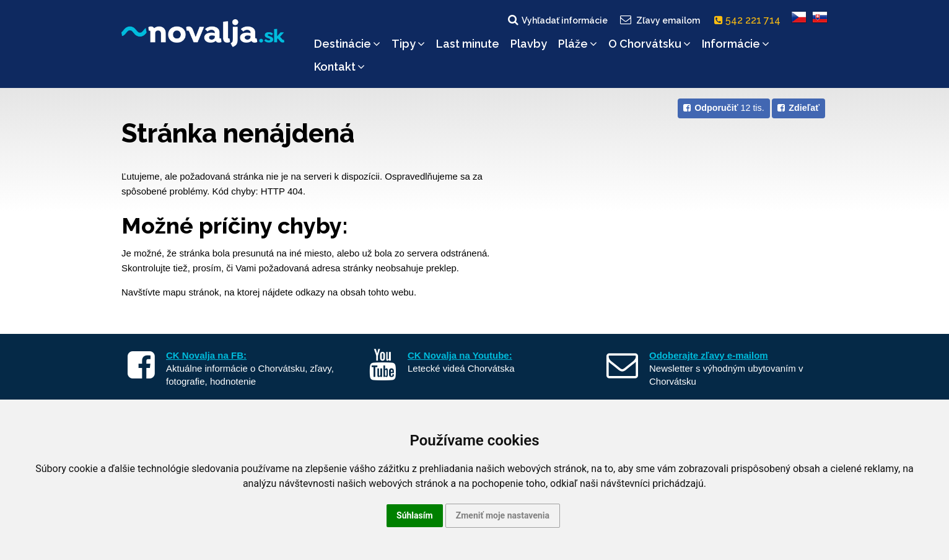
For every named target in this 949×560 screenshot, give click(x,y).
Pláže (578, 44)
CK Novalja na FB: (206, 355)
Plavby (529, 44)
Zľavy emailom (659, 20)
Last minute (468, 44)
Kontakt (339, 67)
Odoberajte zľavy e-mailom (709, 355)
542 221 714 (750, 20)
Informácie (736, 44)
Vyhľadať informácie (557, 20)
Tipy (408, 44)
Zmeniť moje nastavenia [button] (503, 515)
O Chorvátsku (649, 44)
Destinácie (347, 44)
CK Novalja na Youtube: (460, 355)
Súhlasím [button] (415, 515)
